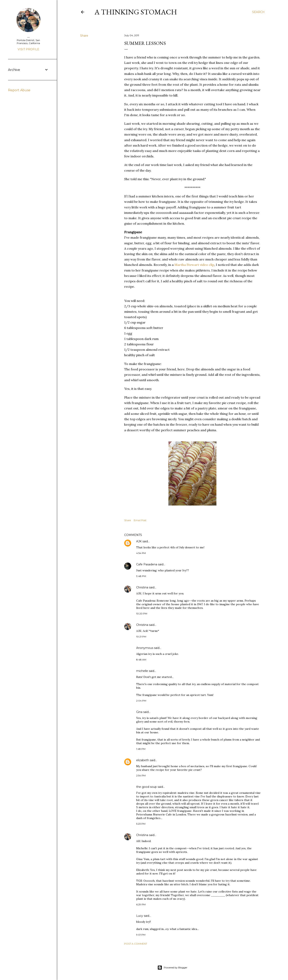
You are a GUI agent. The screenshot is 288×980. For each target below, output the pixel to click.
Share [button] (84, 36)
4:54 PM (141, 553)
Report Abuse (19, 90)
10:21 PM (141, 637)
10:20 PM (142, 614)
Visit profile (28, 49)
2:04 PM (141, 701)
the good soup (146, 787)
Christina (142, 587)
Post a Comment (136, 944)
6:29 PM (141, 904)
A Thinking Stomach (136, 12)
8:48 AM (141, 660)
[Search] (258, 12)
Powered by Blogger (172, 968)
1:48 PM (141, 749)
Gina (139, 712)
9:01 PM (141, 935)
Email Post (140, 520)
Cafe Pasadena (147, 564)
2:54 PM (141, 775)
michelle (142, 671)
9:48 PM (141, 576)
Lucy (140, 916)
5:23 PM (141, 824)
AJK (139, 541)
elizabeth (143, 760)
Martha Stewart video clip (194, 265)
